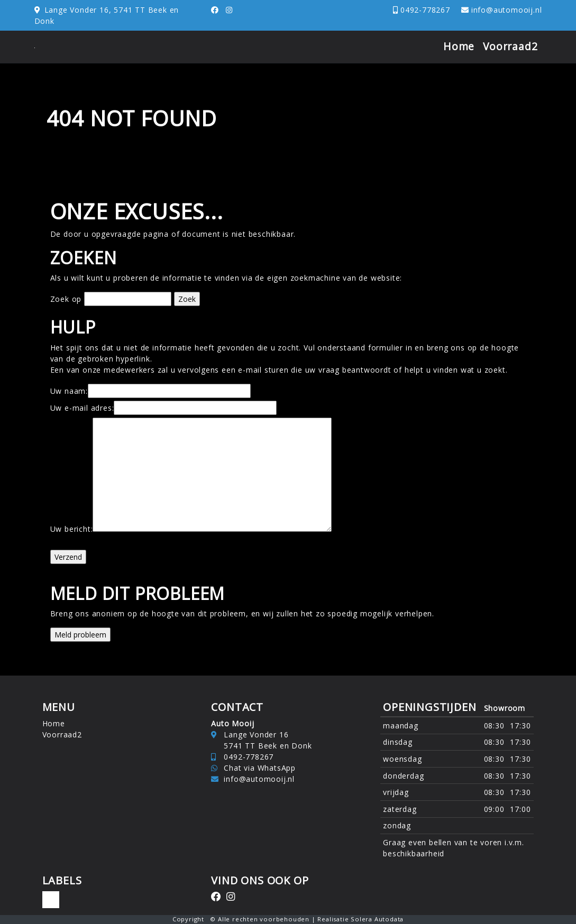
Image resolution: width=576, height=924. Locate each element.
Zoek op (67, 299)
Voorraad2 (62, 734)
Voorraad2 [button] (510, 46)
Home (459, 46)
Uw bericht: (72, 529)
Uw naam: (69, 391)
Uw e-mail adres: (82, 408)
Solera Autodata (377, 919)
